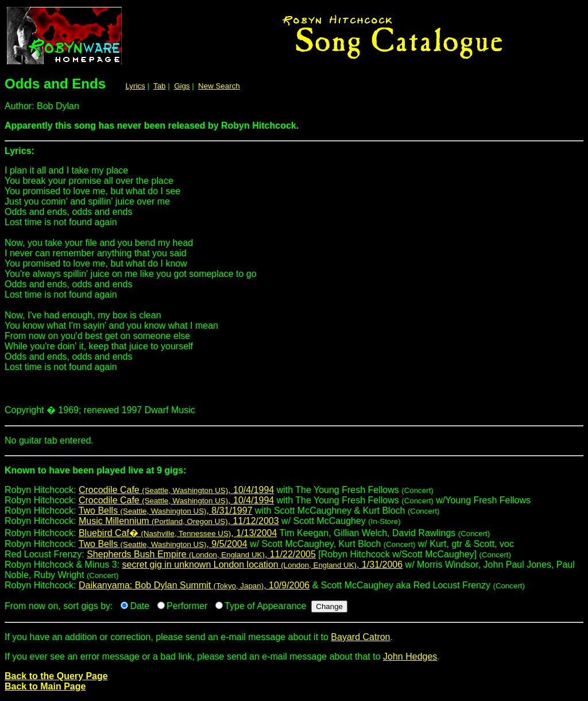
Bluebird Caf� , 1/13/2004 (178, 533)
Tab (160, 86)
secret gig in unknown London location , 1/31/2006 (263, 565)
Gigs (182, 86)
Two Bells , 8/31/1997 (166, 511)
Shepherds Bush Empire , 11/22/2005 (201, 554)
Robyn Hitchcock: (294, 475)
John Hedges (410, 656)
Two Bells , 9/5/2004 (163, 544)
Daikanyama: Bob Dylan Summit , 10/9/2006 (194, 585)
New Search (219, 86)
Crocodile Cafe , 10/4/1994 (176, 490)
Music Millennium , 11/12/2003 (179, 521)
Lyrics (135, 86)
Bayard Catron (360, 637)
